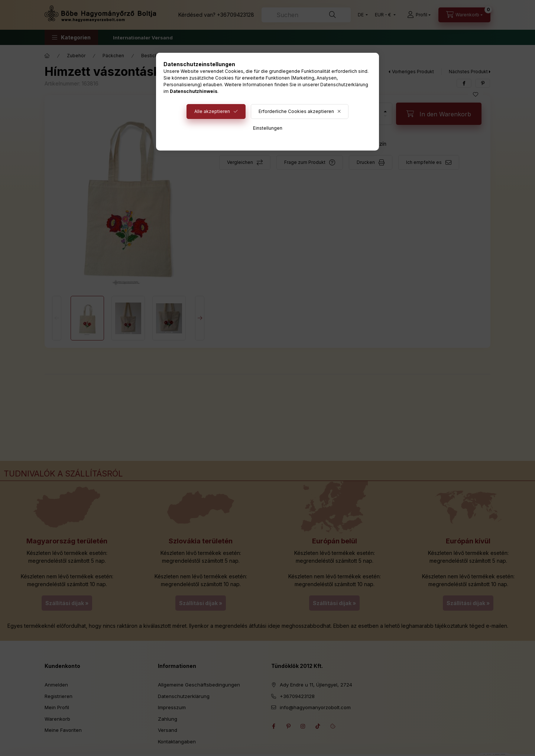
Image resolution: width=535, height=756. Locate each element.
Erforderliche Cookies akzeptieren (296, 111)
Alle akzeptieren (212, 111)
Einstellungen (268, 128)
